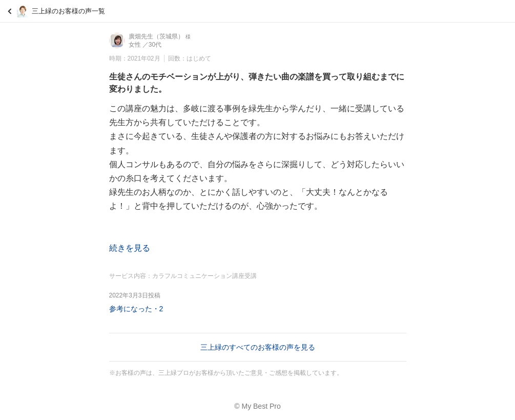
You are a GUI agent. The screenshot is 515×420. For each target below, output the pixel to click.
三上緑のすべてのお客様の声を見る (258, 347)
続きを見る (130, 248)
